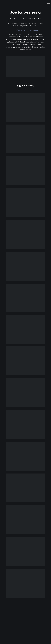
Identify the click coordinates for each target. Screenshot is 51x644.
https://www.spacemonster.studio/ (26, 30)
